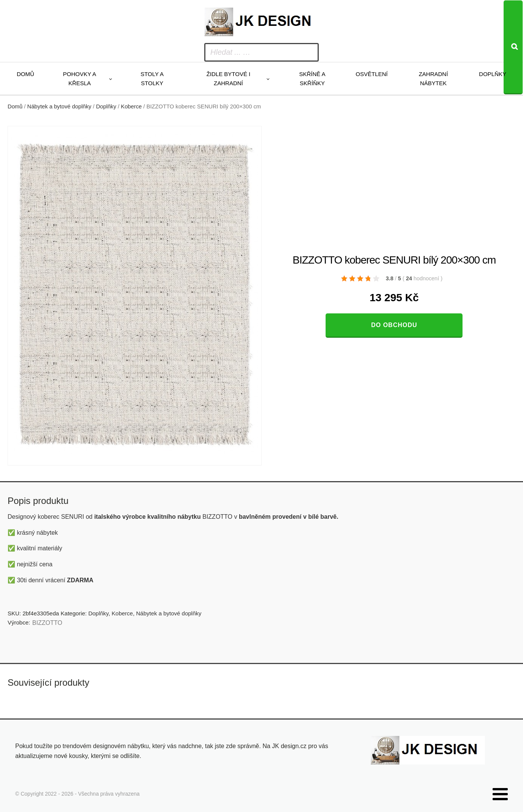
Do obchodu (394, 325)
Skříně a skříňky (312, 79)
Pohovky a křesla (80, 79)
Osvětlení (372, 74)
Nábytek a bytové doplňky (60, 106)
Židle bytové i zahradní (229, 79)
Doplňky (493, 74)
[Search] (513, 47)
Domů (25, 74)
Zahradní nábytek (433, 79)
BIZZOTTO (47, 623)
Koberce (131, 106)
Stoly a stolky (152, 79)
